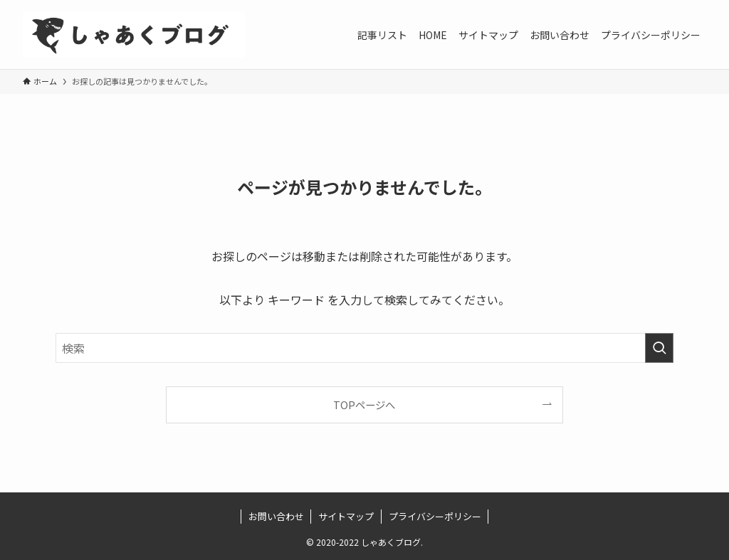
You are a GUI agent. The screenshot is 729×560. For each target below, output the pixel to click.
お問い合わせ (276, 516)
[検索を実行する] (659, 348)
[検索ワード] (364, 348)
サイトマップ (346, 516)
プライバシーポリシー (435, 516)
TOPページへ (364, 405)
